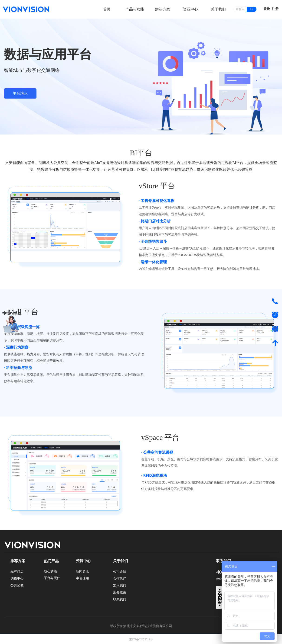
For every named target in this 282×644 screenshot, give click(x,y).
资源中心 (190, 9)
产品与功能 (135, 9)
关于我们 (218, 9)
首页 (107, 9)
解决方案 (163, 9)
